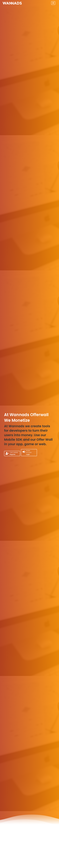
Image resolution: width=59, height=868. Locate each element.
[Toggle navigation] (53, 3)
